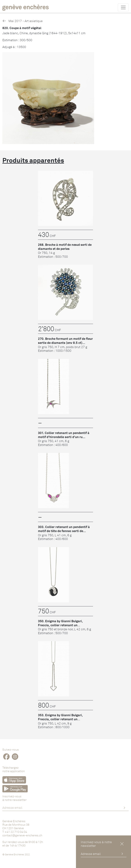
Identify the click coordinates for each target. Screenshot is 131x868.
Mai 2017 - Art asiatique (22, 21)
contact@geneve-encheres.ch (22, 835)
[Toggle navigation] (123, 7)
